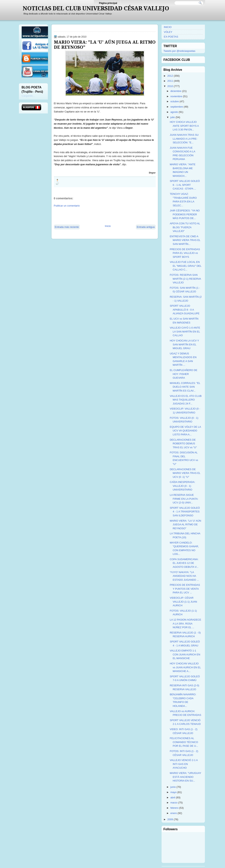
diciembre (176, 91)
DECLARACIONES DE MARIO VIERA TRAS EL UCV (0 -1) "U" (185, 473)
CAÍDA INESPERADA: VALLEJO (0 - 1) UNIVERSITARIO (182, 486)
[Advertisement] (100, 216)
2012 (170, 76)
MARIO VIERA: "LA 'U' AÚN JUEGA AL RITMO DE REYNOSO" (105, 45)
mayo (173, 792)
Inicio (108, 226)
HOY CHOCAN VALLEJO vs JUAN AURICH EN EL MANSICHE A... (185, 667)
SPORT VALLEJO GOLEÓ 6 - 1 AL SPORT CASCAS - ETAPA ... (185, 185)
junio (173, 787)
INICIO (168, 27)
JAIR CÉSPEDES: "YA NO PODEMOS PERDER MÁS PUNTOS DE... (185, 214)
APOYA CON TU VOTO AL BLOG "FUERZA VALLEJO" (185, 227)
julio (173, 117)
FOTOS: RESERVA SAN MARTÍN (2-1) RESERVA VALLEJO (185, 279)
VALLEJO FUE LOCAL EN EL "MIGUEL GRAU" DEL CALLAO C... (186, 266)
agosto (174, 112)
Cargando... (28, 96)
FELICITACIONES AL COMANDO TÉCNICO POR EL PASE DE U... (184, 742)
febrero (174, 808)
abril (173, 797)
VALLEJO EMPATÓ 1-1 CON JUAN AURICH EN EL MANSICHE (185, 654)
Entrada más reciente (67, 227)
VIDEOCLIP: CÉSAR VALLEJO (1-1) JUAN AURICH (183, 602)
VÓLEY (168, 32)
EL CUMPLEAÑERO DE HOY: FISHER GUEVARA (184, 374)
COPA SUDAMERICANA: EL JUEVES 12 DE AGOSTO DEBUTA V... (184, 563)
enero (174, 813)
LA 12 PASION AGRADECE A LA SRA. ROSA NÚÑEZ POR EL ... (185, 624)
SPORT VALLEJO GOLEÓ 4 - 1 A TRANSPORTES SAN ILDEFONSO (185, 512)
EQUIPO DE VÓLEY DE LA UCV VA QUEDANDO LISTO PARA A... (185, 431)
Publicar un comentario (67, 206)
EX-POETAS (171, 37)
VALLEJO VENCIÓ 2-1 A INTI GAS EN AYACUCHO (184, 764)
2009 (170, 819)
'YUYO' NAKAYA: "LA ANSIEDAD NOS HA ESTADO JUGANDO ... (184, 576)
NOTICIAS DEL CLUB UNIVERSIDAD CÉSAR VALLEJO (96, 8)
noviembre (176, 96)
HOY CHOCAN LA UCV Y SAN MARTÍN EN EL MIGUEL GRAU (184, 344)
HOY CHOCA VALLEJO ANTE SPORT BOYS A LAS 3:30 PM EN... (184, 126)
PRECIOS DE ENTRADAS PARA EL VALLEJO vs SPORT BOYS (185, 253)
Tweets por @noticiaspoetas (180, 51)
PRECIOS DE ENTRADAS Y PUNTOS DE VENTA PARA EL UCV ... (185, 589)
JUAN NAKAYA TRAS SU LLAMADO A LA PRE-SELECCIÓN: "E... (184, 139)
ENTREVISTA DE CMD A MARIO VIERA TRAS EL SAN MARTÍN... (185, 240)
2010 (170, 86)
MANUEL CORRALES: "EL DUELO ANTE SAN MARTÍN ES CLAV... (185, 387)
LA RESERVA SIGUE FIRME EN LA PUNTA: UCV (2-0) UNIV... (184, 499)
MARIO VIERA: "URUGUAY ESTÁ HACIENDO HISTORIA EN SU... (185, 777)
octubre (175, 101)
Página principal (108, 3)
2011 (170, 81)
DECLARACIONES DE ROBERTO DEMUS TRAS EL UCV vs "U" (183, 444)
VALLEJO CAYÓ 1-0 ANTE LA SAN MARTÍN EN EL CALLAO (185, 332)
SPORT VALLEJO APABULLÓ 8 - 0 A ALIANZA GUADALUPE (185, 310)
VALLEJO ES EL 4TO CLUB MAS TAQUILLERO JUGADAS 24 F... (186, 400)
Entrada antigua (146, 227)
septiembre (177, 107)
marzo (174, 803)
